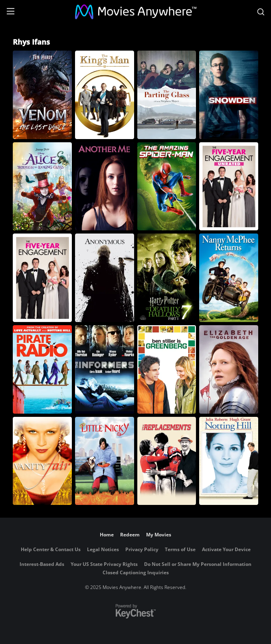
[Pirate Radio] (42, 369)
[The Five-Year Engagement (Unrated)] (229, 187)
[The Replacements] (167, 461)
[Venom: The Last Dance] (42, 95)
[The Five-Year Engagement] (42, 278)
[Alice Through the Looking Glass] (42, 187)
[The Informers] (105, 369)
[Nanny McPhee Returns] (229, 278)
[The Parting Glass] (167, 95)
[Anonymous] (105, 278)
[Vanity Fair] (42, 461)
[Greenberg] (167, 369)
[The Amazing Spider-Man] (167, 187)
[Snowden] (229, 95)
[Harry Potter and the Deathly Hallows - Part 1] (167, 278)
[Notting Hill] (229, 461)
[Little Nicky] (105, 461)
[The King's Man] (105, 95)
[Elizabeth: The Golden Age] (229, 369)
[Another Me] (105, 187)
